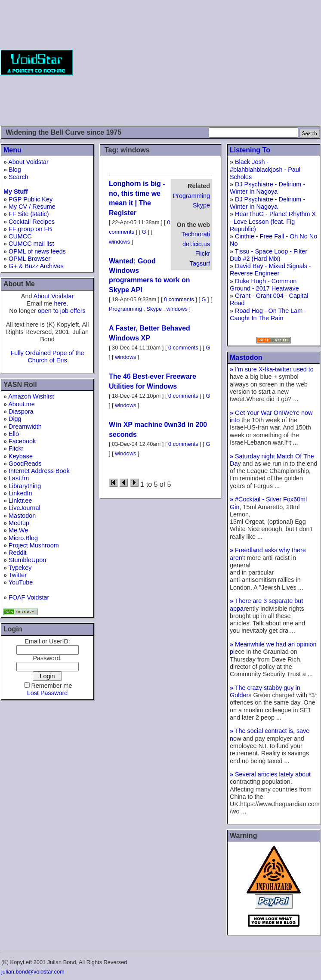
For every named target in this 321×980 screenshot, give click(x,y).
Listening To (250, 150)
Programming (191, 196)
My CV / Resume (32, 207)
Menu (12, 150)
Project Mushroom (34, 545)
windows (119, 242)
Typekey (20, 568)
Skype (201, 205)
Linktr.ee (20, 501)
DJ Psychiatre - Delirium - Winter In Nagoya (267, 188)
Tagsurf (200, 263)
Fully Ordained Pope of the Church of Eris (47, 357)
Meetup (19, 523)
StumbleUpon (27, 560)
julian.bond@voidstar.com (33, 972)
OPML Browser (29, 259)
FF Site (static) (29, 214)
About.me (22, 404)
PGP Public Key (31, 199)
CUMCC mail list (31, 244)
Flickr (16, 448)
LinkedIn (20, 493)
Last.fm (19, 478)
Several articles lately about (270, 774)
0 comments (179, 299)
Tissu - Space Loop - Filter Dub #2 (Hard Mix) (269, 255)
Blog (15, 170)
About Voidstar (28, 162)
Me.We (18, 530)
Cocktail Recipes (32, 222)
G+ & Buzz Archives (36, 266)
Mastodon (22, 516)
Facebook (22, 441)
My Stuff (16, 192)
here (60, 303)
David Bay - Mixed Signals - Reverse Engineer (270, 270)
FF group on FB (30, 229)
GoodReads (25, 464)
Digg (15, 419)
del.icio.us (196, 244)
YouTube (21, 582)
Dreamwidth (25, 427)
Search (19, 177)
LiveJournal (25, 508)
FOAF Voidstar (29, 597)
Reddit (18, 553)
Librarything (25, 486)
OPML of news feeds (37, 251)
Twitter (18, 575)
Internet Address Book (39, 471)
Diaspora (21, 411)
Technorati (196, 234)
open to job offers (62, 311)
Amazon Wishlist (31, 396)
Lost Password (47, 693)
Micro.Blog (23, 538)
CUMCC (20, 236)
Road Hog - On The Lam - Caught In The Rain (268, 314)
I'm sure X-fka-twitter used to (272, 369)
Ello (14, 434)
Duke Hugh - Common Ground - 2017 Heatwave (264, 285)
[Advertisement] (197, 62)
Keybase (21, 456)
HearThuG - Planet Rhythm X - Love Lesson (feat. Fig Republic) (273, 221)
